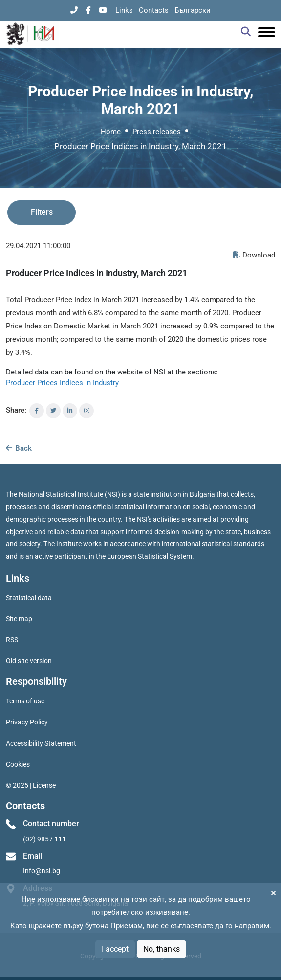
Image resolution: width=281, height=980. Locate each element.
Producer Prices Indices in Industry (62, 383)
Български (193, 10)
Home (111, 132)
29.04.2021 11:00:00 (38, 246)
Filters (42, 212)
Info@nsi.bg (42, 871)
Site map (19, 619)
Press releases (157, 132)
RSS (12, 640)
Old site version (29, 661)
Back (19, 448)
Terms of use (25, 701)
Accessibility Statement (41, 743)
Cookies (18, 764)
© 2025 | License (31, 785)
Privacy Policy (27, 722)
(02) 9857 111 (44, 839)
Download (254, 255)
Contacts (154, 10)
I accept (115, 949)
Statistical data (29, 598)
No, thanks (162, 949)
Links (124, 10)
